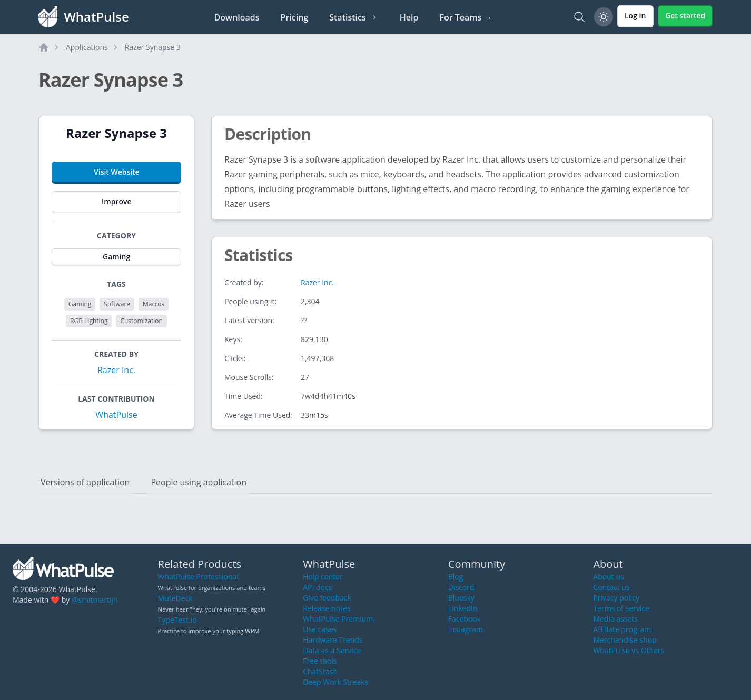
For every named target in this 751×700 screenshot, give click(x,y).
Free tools (320, 661)
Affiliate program (622, 629)
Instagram (466, 629)
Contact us (611, 587)
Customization (141, 321)
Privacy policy (616, 598)
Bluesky (461, 598)
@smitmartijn (95, 600)
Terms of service (621, 608)
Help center (323, 577)
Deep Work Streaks (335, 682)
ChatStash (320, 671)
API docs (317, 587)
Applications (87, 47)
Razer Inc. (116, 370)
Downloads (237, 17)
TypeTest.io (177, 620)
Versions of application (85, 482)
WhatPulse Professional (198, 577)
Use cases (320, 629)
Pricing (295, 17)
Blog (456, 577)
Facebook (465, 619)
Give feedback (327, 598)
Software (117, 304)
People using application (199, 482)
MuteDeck (175, 598)
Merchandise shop (625, 640)
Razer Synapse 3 (153, 47)
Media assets (615, 619)
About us (608, 577)
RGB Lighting (89, 321)
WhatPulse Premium (338, 619)
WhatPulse (116, 415)
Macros (154, 304)
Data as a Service (332, 650)
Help (409, 17)
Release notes (327, 608)
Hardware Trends (333, 640)
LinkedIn (463, 608)
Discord (461, 587)
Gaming (80, 304)
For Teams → (466, 17)
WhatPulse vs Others (629, 650)
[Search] (579, 17)
